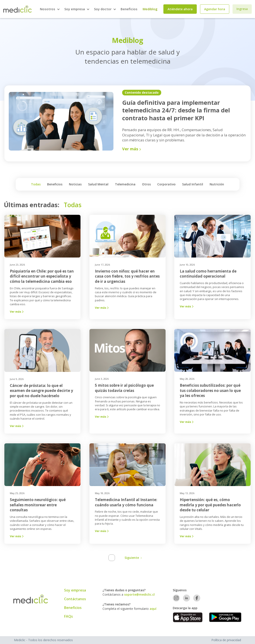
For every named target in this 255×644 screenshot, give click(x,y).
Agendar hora (215, 9)
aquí (153, 609)
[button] (50, 9)
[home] (17, 9)
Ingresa (242, 9)
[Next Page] (133, 558)
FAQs (68, 616)
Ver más (18, 312)
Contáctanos (75, 599)
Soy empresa (75, 590)
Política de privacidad (226, 640)
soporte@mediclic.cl (139, 594)
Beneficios (129, 9)
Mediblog (150, 9)
